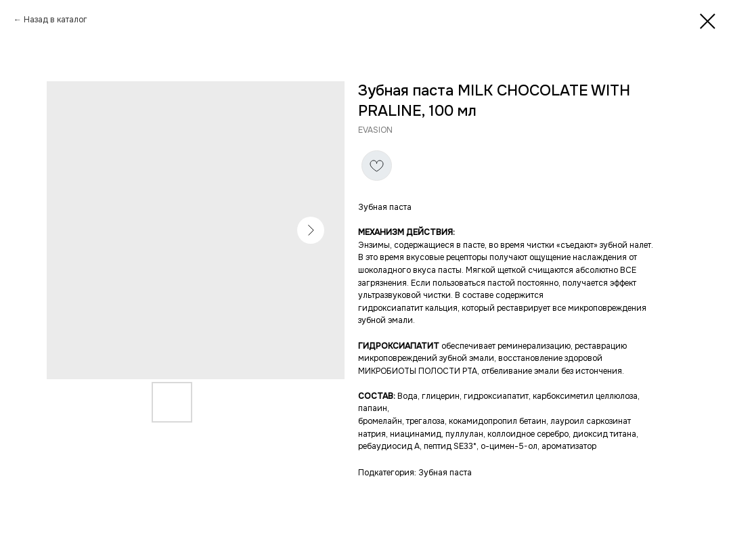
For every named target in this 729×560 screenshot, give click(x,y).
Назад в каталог (56, 20)
